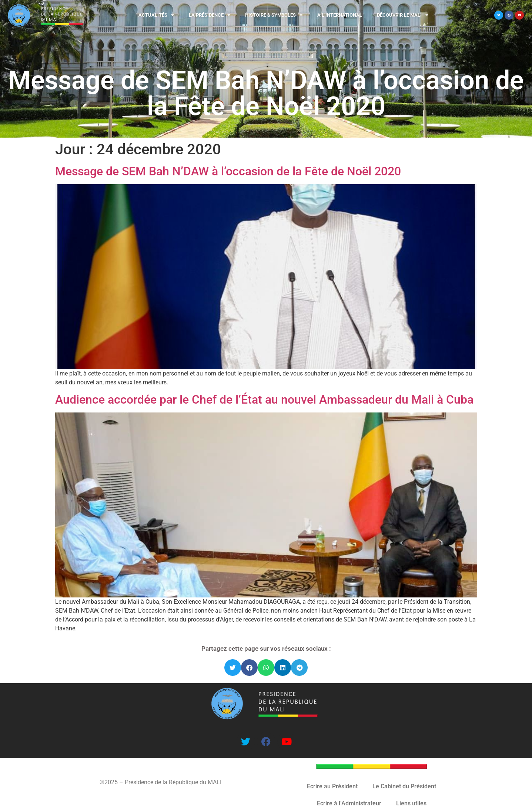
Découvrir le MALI (403, 15)
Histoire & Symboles (274, 15)
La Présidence (210, 15)
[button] (233, 668)
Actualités (156, 15)
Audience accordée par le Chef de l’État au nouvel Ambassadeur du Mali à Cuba (264, 400)
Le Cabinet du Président (404, 786)
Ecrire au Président (332, 786)
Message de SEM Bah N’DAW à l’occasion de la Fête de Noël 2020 (228, 171)
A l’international (340, 15)
